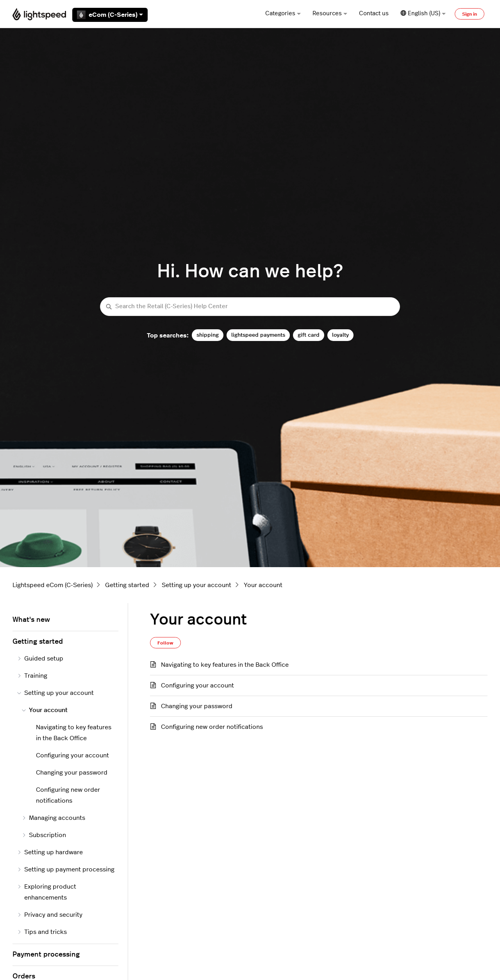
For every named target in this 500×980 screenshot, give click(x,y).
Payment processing (46, 955)
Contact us (374, 13)
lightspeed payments (258, 335)
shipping (208, 335)
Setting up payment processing (66, 869)
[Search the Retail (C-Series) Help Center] (250, 307)
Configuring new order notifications (212, 727)
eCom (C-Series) (110, 15)
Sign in (470, 14)
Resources (330, 13)
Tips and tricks (42, 932)
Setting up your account (196, 585)
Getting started (127, 585)
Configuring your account (197, 685)
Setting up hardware (50, 852)
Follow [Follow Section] (165, 643)
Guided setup (40, 659)
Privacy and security (50, 915)
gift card (309, 335)
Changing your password (197, 706)
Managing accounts (54, 818)
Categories (283, 13)
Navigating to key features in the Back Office (225, 665)
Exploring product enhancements (47, 892)
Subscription (44, 835)
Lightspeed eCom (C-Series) (53, 585)
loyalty (340, 335)
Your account (263, 585)
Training (32, 676)
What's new (31, 620)
